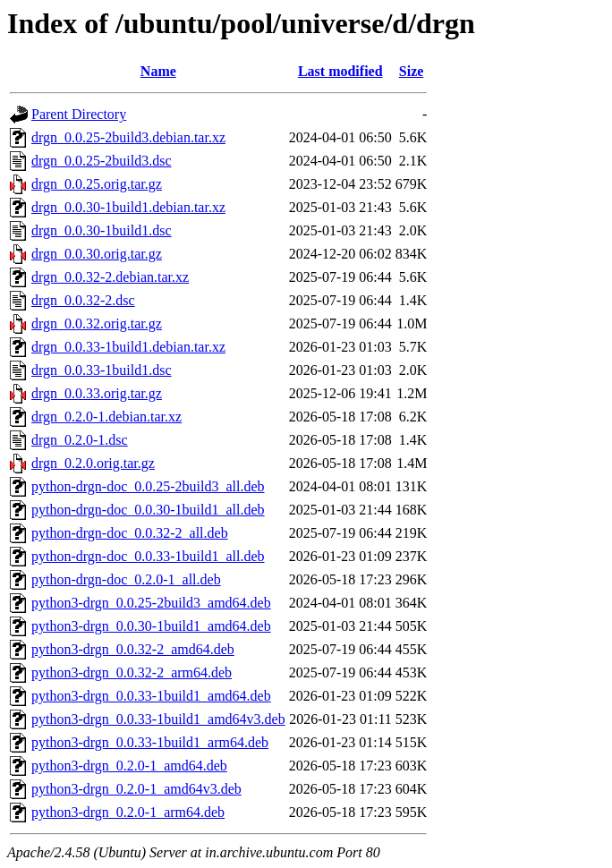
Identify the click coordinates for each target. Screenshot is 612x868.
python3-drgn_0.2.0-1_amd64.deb (129, 766)
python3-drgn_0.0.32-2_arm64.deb (132, 672)
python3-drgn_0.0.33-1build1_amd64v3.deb (158, 719)
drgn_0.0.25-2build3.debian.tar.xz (128, 137)
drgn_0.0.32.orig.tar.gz (97, 323)
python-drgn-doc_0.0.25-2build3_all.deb (148, 486)
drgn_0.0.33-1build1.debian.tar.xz (128, 347)
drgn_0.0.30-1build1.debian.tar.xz (128, 207)
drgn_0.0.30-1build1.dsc (102, 230)
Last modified (340, 71)
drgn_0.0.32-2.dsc (83, 300)
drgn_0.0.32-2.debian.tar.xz (110, 277)
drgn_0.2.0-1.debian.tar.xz (106, 417)
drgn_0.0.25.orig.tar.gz (97, 184)
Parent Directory (79, 114)
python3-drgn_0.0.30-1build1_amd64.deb (151, 626)
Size (412, 71)
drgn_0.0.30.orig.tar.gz (97, 254)
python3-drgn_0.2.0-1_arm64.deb (128, 812)
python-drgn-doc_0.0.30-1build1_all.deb (148, 510)
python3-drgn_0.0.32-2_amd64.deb (133, 649)
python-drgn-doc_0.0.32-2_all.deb (130, 533)
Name (158, 71)
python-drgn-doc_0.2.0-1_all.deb (126, 579)
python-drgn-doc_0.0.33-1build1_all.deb (148, 556)
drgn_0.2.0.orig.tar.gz (93, 463)
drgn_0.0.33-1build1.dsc (102, 370)
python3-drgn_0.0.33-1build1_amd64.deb (151, 696)
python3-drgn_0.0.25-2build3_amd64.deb (151, 603)
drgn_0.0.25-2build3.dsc (102, 161)
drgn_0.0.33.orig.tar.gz (97, 393)
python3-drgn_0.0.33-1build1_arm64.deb (150, 742)
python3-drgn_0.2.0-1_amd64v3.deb (136, 789)
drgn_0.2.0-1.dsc (80, 440)
